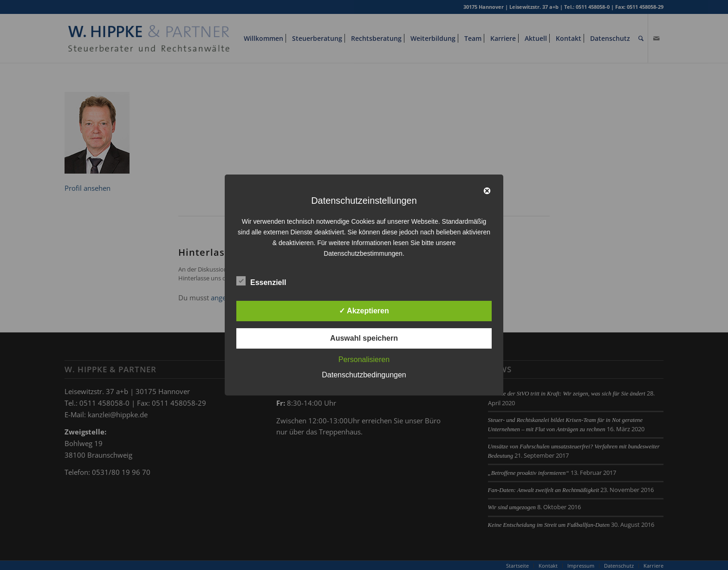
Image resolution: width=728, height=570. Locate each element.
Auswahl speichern (364, 338)
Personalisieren (364, 359)
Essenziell (261, 281)
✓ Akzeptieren (364, 311)
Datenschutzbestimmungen (363, 253)
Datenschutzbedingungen (364, 375)
